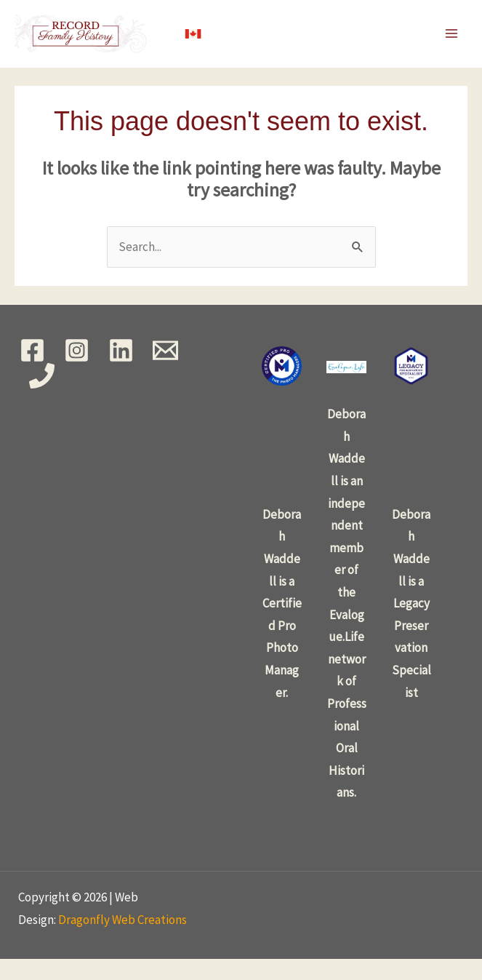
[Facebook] (32, 371)
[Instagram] (77, 371)
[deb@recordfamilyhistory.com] (165, 371)
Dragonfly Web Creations (122, 940)
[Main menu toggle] (451, 44)
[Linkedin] (121, 371)
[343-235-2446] (42, 396)
